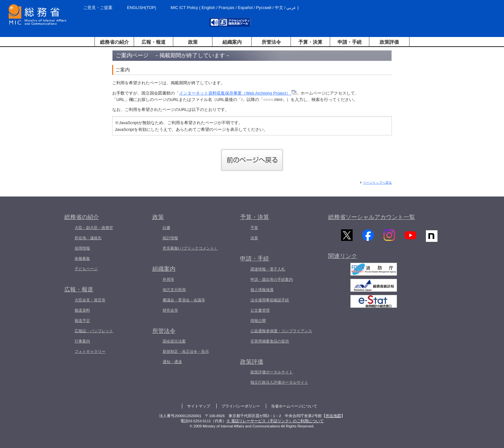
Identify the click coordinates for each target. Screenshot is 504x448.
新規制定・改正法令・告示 (186, 352)
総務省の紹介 (114, 42)
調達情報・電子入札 (268, 269)
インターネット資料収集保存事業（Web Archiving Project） (238, 93)
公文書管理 (260, 310)
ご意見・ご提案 (98, 8)
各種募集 (82, 259)
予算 (254, 228)
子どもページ (86, 269)
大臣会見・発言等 (90, 300)
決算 (254, 238)
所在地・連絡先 (88, 238)
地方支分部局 (174, 290)
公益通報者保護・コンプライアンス (281, 331)
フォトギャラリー (90, 352)
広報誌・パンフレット (94, 331)
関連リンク (343, 258)
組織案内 (232, 42)
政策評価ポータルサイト (272, 372)
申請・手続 (350, 42)
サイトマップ (199, 406)
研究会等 (170, 310)
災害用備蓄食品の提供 (270, 341)
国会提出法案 (174, 341)
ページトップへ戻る (377, 183)
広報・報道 (153, 42)
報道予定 (82, 321)
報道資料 (82, 310)
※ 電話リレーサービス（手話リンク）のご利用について (275, 421)
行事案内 (82, 341)
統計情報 (170, 238)
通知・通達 (172, 362)
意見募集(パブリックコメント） (190, 248)
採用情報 (82, 248)
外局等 (168, 279)
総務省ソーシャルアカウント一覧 (372, 217)
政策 (193, 42)
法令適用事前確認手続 (270, 300)
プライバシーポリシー (241, 406)
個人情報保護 (262, 290)
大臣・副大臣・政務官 (94, 228)
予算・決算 (310, 42)
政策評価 (389, 42)
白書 (166, 228)
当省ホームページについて (294, 406)
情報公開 (258, 321)
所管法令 (271, 42)
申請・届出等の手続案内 (272, 279)
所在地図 (333, 416)
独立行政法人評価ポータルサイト (279, 382)
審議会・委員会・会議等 (184, 300)
